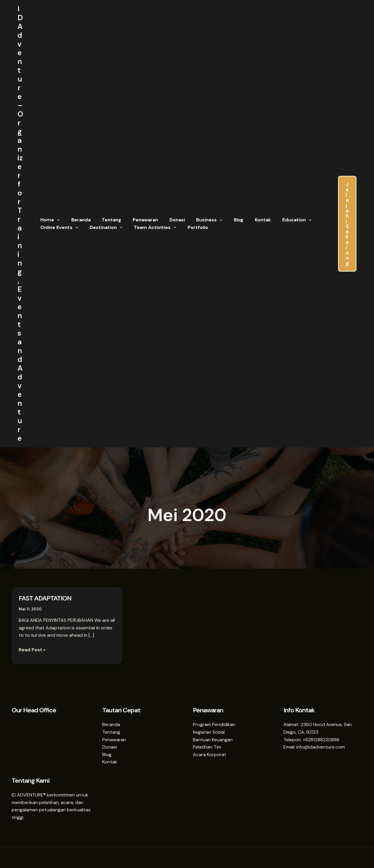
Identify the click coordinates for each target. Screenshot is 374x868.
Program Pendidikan (214, 724)
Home (49, 220)
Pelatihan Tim (207, 747)
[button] (56, 220)
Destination (103, 228)
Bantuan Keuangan (213, 740)
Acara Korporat (209, 755)
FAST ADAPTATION (45, 598)
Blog (226, 220)
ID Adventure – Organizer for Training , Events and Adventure (20, 224)
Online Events (58, 228)
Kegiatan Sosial (209, 732)
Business (199, 220)
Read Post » (32, 649)
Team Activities (150, 228)
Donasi (168, 220)
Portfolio (191, 227)
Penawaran (139, 220)
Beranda (78, 220)
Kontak (248, 220)
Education (280, 220)
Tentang (107, 220)
